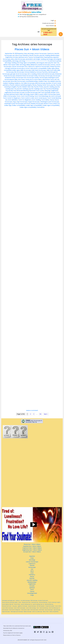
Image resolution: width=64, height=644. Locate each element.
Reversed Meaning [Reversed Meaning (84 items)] (49, 604)
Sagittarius (9, 57)
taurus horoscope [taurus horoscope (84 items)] (49, 610)
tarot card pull (56, 96)
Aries (25, 54)
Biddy (28, 65)
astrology (31, 54)
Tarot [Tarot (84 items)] (38, 608)
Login (52, 20)
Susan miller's (35, 94)
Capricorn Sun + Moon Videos (32, 548)
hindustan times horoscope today (27, 76)
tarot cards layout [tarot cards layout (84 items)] (34, 610)
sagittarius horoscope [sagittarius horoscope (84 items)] (22, 606)
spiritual (21, 57)
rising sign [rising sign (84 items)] (14, 606)
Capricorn (50, 54)
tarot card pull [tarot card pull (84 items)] (5, 610)
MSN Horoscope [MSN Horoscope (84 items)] (34, 601)
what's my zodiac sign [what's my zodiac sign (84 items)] (37, 612)
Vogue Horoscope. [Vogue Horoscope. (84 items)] (6, 612)
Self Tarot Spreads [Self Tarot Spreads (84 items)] (41, 606)
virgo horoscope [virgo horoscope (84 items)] (57, 610)
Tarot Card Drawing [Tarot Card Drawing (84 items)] (44, 608)
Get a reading (32, 74)
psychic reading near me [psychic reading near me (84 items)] (26, 604)
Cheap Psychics (55, 66)
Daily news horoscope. (39, 70)
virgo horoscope (22, 102)
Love (20, 55)
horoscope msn (21, 78)
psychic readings (22, 89)
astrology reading (11, 63)
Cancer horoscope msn (19, 66)
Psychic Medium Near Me (25, 87)
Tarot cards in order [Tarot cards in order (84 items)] (25, 610)
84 (41, 414)
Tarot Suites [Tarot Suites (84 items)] (42, 610)
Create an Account (48, 23)
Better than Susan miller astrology (15, 65)
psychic (53, 85)
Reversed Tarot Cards (36, 91)
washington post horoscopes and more (17, 104)
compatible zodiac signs (12, 70)
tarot (26, 57)
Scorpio (15, 57)
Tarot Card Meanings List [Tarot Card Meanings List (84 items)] (54, 608)
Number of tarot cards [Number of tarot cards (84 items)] (43, 601)
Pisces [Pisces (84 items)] (20, 602)
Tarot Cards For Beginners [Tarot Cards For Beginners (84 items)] (15, 610)
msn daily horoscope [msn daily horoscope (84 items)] (25, 601)
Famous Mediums (30, 72)
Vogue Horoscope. (34, 102)
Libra (17, 55)
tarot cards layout (41, 98)
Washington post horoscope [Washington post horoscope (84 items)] (17, 612)
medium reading (8, 83)
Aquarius (20, 54)
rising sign (47, 91)
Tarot (18, 96)
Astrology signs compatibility (26, 63)
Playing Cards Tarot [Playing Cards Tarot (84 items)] (26, 602)
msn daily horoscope (28, 83)
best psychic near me (52, 63)
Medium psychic (56, 81)
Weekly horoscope (37, 104)
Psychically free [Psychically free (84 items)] (35, 602)
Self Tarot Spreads (44, 92)
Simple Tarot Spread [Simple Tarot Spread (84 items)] (50, 606)
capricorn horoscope (42, 66)
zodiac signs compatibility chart (30, 107)
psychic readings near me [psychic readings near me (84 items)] (38, 604)
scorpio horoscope (31, 92)
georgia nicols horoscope (19, 74)
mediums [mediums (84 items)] (18, 601)
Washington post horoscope (50, 102)
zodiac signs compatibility (51, 105)
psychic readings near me (37, 89)
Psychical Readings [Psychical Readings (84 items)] (43, 602)
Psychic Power (38, 87)
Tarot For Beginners (25, 100)
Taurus (30, 57)
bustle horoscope (44, 65)
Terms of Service (16, 635)
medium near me (44, 81)
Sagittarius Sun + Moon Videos (32, 550)
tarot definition (13, 100)
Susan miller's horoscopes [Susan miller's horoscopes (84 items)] (19, 608)
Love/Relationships (32, 81)
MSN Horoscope (40, 83)
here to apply (19, 633)
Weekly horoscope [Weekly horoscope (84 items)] (27, 612)
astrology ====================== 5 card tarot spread (40, 61)
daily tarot (50, 70)
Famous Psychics (42, 72)
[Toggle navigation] (61, 34)
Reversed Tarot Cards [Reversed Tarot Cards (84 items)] (7, 606)
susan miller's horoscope (48, 94)
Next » (46, 414)
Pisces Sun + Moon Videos (32, 49)
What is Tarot (48, 104)
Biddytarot (34, 65)
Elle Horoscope (19, 72)
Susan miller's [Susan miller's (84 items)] (58, 606)
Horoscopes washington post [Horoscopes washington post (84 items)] (8, 601)
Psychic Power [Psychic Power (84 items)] (17, 604)
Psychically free (11, 91)
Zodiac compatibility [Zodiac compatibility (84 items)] (54, 612)
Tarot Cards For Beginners (12, 98)
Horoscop (41, 76)
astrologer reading (39, 59)
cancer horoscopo (40, 54)
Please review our (8, 635)
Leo (13, 55)
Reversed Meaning (23, 91)
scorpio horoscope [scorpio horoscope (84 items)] (32, 606)
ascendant (29, 59)
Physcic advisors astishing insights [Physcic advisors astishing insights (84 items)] (10, 602)
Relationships (55, 55)
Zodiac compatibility (19, 105)
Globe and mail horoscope (46, 74)
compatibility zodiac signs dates (49, 68)
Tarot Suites (45, 100)
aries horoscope (20, 59)
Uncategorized (38, 57)
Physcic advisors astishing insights (21, 85)
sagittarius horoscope (12, 92)
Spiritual (12, 94)
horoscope (8, 55)
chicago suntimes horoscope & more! (17, 68)
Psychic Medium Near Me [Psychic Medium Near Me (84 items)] (8, 604)
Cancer (53, 65)
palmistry (6, 85)
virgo (14, 102)
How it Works (50, 26)
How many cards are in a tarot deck (30, 79)
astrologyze (40, 63)
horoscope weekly (33, 78)
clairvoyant (34, 68)
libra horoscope (20, 81)
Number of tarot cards (53, 83)
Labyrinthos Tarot (48, 79)
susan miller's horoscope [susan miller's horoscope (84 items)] (8, 608)
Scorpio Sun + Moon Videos (32, 552)
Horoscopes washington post (49, 78)
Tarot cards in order (27, 98)
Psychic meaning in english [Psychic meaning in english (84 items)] (54, 602)
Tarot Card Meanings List (42, 96)
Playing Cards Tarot (43, 85)
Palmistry (26, 55)
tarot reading (36, 100)
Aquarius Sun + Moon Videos (32, 546)
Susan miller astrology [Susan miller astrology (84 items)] (31, 608)
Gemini (57, 54)
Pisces (31, 55)
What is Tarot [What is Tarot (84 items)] (46, 612)
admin (42, 107)
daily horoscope (26, 70)
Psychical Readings (52, 89)
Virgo (45, 57)
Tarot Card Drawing (27, 96)
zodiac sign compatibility (34, 105)
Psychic (36, 55)
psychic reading (45, 55)
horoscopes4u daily (11, 79)
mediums (17, 83)
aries (12, 59)
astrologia (49, 59)
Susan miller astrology (22, 94)
